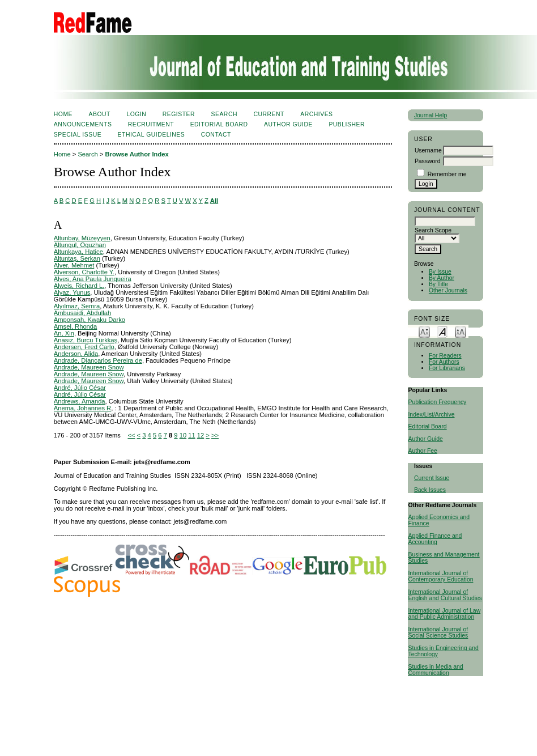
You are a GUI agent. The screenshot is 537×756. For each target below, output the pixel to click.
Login (136, 114)
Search (224, 114)
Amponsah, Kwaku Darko (89, 320)
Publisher (347, 124)
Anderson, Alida (76, 354)
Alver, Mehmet (74, 265)
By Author (442, 278)
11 (191, 435)
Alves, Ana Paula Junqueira (93, 279)
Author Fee (422, 451)
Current (268, 114)
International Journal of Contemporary (438, 576)
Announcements (83, 124)
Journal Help (431, 115)
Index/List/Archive (431, 415)
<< (131, 435)
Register (179, 114)
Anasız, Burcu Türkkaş (86, 340)
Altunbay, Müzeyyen (82, 238)
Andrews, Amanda (80, 401)
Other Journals (448, 290)
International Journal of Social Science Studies (438, 632)
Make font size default (442, 331)
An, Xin (64, 333)
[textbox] (445, 221)
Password (428, 161)
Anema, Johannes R (82, 408)
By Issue (440, 272)
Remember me (447, 174)
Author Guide (425, 439)
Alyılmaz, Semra (77, 306)
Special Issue (78, 135)
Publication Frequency (437, 402)
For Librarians (447, 368)
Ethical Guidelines (152, 135)
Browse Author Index (137, 154)
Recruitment (151, 124)
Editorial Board (427, 426)
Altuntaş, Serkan (77, 258)
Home (63, 114)
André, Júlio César (80, 388)
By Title (438, 284)
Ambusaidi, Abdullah (82, 313)
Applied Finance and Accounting (435, 539)
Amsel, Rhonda (76, 326)
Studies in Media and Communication (435, 670)
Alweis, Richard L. (79, 286)
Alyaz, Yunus (72, 292)
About (100, 114)
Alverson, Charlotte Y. (84, 272)
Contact (216, 135)
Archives (316, 114)
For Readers (445, 356)
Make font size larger (461, 331)
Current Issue (432, 478)
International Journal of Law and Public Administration (444, 614)
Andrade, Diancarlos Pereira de (98, 360)
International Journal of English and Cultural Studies (445, 595)
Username (428, 150)
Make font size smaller (424, 331)
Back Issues (430, 490)
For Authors (444, 362)
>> (215, 435)
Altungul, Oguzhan (80, 245)
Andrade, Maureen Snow (89, 367)
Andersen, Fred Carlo (84, 347)
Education (460, 579)
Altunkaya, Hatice (78, 252)
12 (201, 435)
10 (183, 435)
